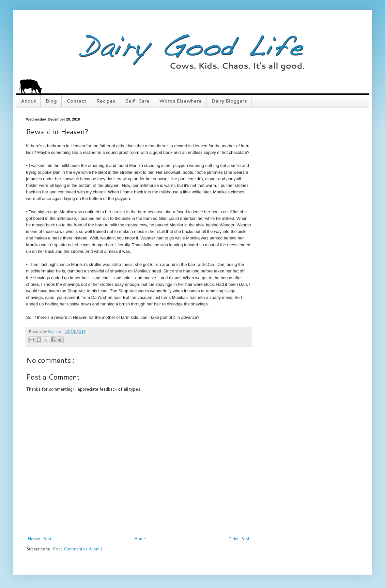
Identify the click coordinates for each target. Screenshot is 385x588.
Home (140, 539)
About (28, 101)
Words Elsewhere (180, 101)
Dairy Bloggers (229, 101)
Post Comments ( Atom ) (77, 549)
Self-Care (137, 101)
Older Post (239, 539)
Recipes (106, 101)
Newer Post (40, 539)
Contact (77, 101)
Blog (51, 101)
